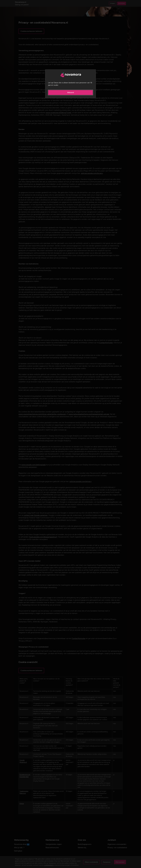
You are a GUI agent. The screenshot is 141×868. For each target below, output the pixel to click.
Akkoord (70, 92)
